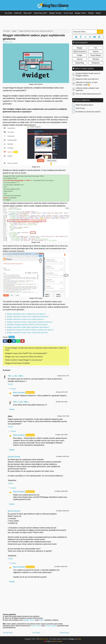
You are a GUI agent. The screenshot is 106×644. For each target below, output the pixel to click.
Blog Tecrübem (19, 392)
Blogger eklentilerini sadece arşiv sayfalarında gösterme (27, 333)
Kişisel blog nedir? (41, 13)
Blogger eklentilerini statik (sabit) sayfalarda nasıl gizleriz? (28, 327)
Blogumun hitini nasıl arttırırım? (87, 79)
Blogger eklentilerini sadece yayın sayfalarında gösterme (28, 317)
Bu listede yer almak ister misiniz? (88, 112)
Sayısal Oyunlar (14, 457)
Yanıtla (10, 384)
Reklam (91, 13)
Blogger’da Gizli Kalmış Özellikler (17, 363)
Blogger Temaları (56, 13)
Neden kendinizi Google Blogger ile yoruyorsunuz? (24, 360)
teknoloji (96, 59)
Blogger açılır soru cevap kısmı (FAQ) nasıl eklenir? (24, 357)
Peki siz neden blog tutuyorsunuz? (88, 94)
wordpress (96, 63)
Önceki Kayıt (64, 633)
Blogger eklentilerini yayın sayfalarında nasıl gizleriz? (26, 314)
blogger (12, 337)
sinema (96, 52)
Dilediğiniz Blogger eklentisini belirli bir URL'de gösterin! (27, 325)
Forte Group (80, 108)
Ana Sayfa (8, 13)
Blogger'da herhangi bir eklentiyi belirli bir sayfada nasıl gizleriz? (30, 330)
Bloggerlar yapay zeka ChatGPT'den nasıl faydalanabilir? (26, 353)
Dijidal (79, 639)
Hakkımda (18, 13)
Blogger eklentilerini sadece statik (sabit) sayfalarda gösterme (30, 322)
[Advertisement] (53, 22)
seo (96, 48)
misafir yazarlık (51, 626)
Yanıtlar (13, 389)
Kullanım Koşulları (57, 641)
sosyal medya (96, 55)
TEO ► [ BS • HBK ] (15, 376)
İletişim (98, 13)
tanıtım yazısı (36, 626)
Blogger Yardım (81, 13)
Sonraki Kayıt (8, 633)
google (80, 55)
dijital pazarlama (80, 52)
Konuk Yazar (68, 13)
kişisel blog (80, 63)
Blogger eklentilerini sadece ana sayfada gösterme (25, 319)
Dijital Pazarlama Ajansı (84, 105)
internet (80, 59)
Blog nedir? (28, 13)
